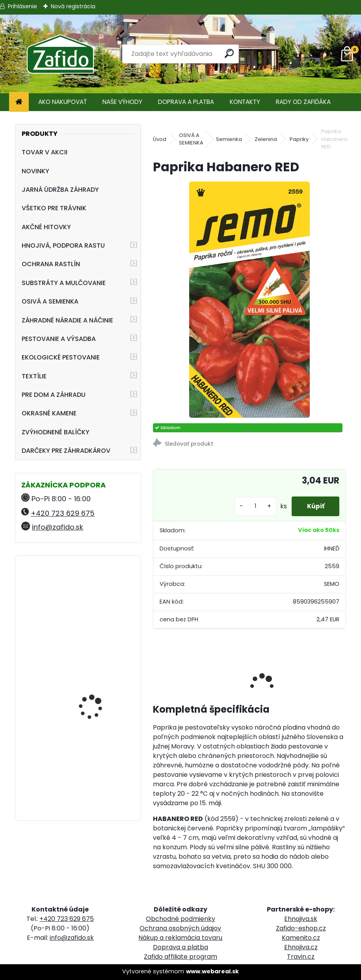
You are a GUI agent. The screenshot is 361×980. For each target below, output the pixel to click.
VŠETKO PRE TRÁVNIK (54, 208)
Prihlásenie (22, 6)
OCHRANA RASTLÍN (51, 264)
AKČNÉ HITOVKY (46, 227)
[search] (229, 53)
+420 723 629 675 (63, 513)
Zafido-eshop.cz (301, 928)
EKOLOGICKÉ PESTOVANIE (61, 357)
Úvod (160, 139)
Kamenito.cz (301, 938)
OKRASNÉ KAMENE (49, 413)
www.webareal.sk (212, 971)
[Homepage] (19, 102)
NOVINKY (35, 171)
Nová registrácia (73, 6)
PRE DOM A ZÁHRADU (54, 395)
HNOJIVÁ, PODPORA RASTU (63, 245)
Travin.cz (301, 957)
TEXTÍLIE (34, 376)
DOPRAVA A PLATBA (186, 102)
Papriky (299, 139)
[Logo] (60, 54)
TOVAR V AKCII (45, 152)
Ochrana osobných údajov (180, 928)
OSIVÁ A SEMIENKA (50, 301)
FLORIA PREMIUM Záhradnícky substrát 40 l (98, 769)
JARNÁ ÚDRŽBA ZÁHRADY (60, 190)
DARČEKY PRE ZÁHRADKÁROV (66, 451)
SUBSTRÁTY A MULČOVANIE (64, 283)
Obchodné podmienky (180, 919)
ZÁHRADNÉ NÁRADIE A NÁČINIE (67, 320)
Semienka (229, 139)
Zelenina (266, 139)
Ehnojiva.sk (301, 919)
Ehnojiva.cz (301, 947)
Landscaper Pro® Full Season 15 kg (96, 673)
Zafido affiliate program (180, 957)
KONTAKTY (245, 102)
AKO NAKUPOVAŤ (62, 102)
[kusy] (254, 506)
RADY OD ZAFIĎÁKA (303, 102)
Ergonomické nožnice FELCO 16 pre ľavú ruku (98, 596)
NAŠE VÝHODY (122, 102)
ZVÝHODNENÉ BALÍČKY (56, 432)
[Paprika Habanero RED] (250, 300)
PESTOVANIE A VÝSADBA (59, 339)
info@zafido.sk (58, 527)
